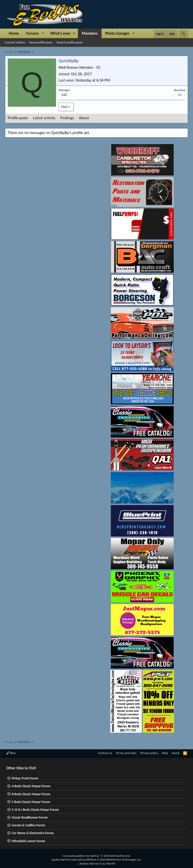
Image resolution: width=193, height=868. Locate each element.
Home (14, 33)
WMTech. (114, 860)
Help (165, 753)
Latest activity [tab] (44, 118)
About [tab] (84, 118)
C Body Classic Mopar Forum (31, 802)
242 (64, 95)
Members (90, 33)
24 (180, 95)
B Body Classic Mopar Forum (31, 794)
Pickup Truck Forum (25, 778)
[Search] (183, 34)
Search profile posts (70, 42)
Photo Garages (117, 33)
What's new (60, 33)
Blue (11, 753)
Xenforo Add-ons (97, 864)
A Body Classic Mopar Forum (31, 786)
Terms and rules (126, 753)
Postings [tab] (67, 118)
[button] (43, 33)
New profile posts (41, 42)
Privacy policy (149, 753)
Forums (33, 33)
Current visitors (15, 42)
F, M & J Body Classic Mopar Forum (35, 810)
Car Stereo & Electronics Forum (33, 833)
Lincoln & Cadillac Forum (29, 825)
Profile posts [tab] (18, 118)
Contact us (105, 753)
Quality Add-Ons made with (67, 860)
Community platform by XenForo (96, 856)
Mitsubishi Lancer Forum (29, 841)
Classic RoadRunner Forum (30, 817)
